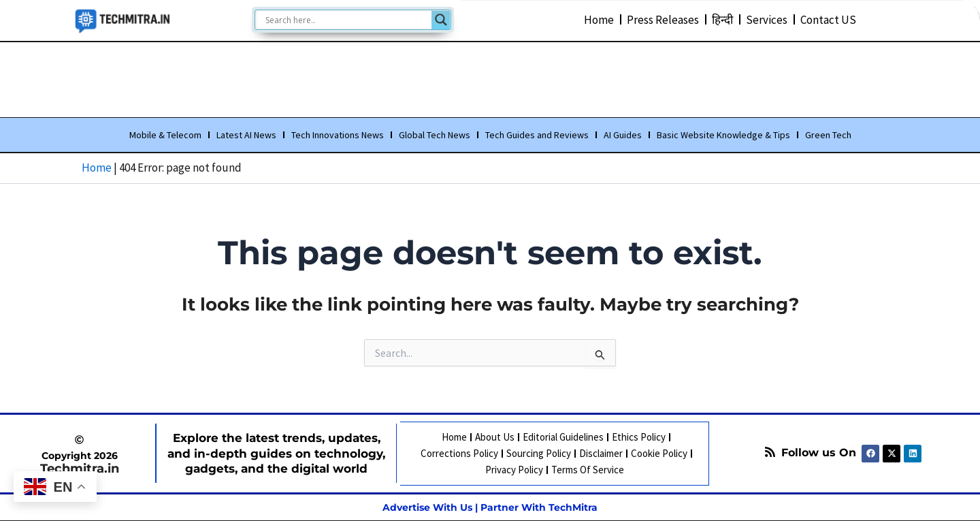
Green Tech (828, 136)
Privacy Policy (513, 470)
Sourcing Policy (538, 453)
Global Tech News (435, 136)
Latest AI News (246, 136)
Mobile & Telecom (165, 136)
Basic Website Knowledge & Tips (723, 136)
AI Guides (623, 136)
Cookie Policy (658, 453)
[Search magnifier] (441, 20)
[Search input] (347, 20)
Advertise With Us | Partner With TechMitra (490, 507)
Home (599, 19)
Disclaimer (600, 453)
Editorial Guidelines (563, 437)
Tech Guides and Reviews (537, 136)
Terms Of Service (587, 470)
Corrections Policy (459, 453)
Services (767, 19)
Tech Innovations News (338, 136)
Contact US (828, 19)
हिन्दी (722, 19)
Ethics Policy (639, 437)
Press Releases (663, 19)
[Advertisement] (490, 77)
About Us (495, 437)
